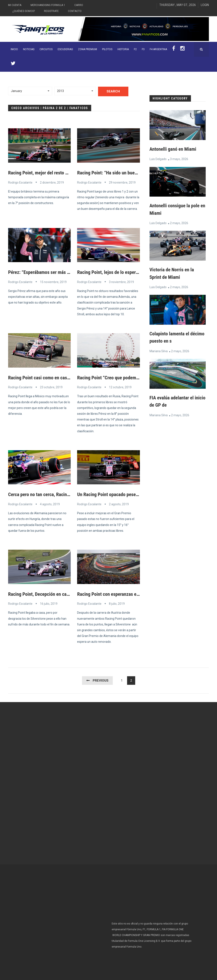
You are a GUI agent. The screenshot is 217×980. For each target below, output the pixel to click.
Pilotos (107, 49)
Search (113, 91)
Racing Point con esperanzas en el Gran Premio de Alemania (139, 593)
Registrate (51, 11)
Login (205, 5)
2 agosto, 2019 (119, 504)
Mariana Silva (159, 350)
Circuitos (46, 49)
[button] (30, 91)
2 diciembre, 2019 (52, 182)
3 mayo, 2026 (179, 159)
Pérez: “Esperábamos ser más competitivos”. (54, 272)
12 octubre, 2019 (120, 387)
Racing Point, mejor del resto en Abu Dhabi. (53, 173)
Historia (123, 49)
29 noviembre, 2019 (122, 182)
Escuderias (65, 49)
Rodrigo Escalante (20, 182)
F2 (135, 49)
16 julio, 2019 (49, 603)
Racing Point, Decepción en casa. (42, 593)
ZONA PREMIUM (87, 49)
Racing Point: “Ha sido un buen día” (114, 173)
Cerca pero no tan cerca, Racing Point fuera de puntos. (64, 494)
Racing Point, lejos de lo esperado (112, 272)
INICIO (14, 49)
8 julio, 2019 (117, 603)
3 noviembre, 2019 (121, 282)
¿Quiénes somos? (24, 11)
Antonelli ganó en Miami (174, 149)
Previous (101, 680)
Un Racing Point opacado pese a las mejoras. (123, 494)
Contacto (75, 11)
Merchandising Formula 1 (48, 5)
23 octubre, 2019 (51, 387)
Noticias (29, 49)
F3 (143, 49)
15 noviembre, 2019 (53, 282)
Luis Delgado (158, 159)
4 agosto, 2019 (50, 504)
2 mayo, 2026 (179, 223)
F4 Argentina (158, 49)
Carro (79, 5)
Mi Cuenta (15, 5)
